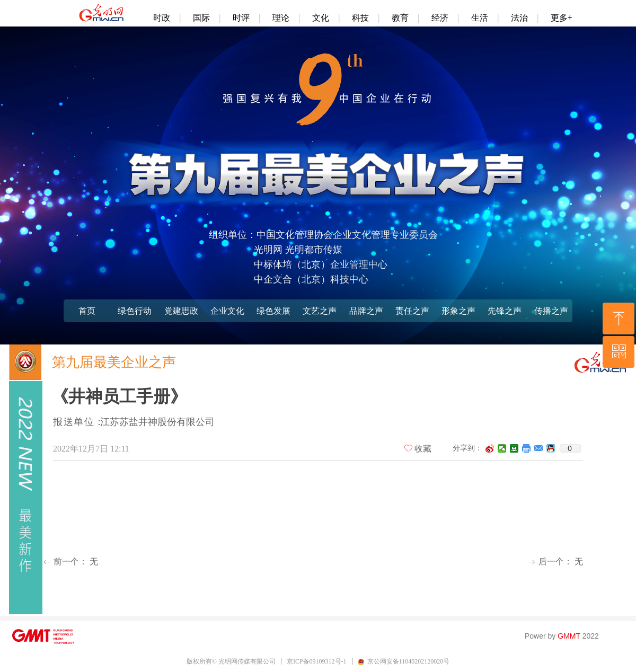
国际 (201, 17)
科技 (360, 17)
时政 (162, 17)
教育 (400, 17)
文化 (321, 17)
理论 (281, 17)
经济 (440, 17)
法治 (519, 17)
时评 (241, 17)
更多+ (562, 17)
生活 (480, 17)
